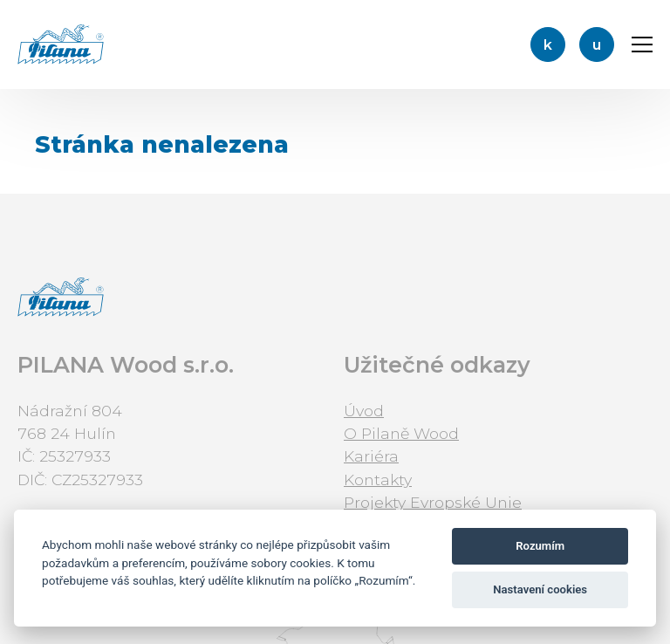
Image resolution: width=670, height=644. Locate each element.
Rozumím (540, 546)
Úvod (364, 411)
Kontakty (378, 480)
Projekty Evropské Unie (433, 502)
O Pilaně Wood (401, 433)
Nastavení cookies (540, 589)
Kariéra (371, 456)
